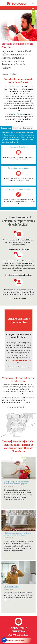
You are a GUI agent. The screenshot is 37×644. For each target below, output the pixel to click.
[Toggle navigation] (33, 8)
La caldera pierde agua (12, 586)
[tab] (6, 128)
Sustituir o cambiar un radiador (19, 189)
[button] (4, 640)
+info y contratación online (18, 367)
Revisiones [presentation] (17, 128)
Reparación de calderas (19, 147)
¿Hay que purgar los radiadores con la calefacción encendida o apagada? (17, 483)
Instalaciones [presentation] (28, 128)
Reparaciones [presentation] (6, 128)
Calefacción (14, 74)
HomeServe (6, 74)
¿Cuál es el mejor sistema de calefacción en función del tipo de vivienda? (18, 534)
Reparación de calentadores (19, 168)
